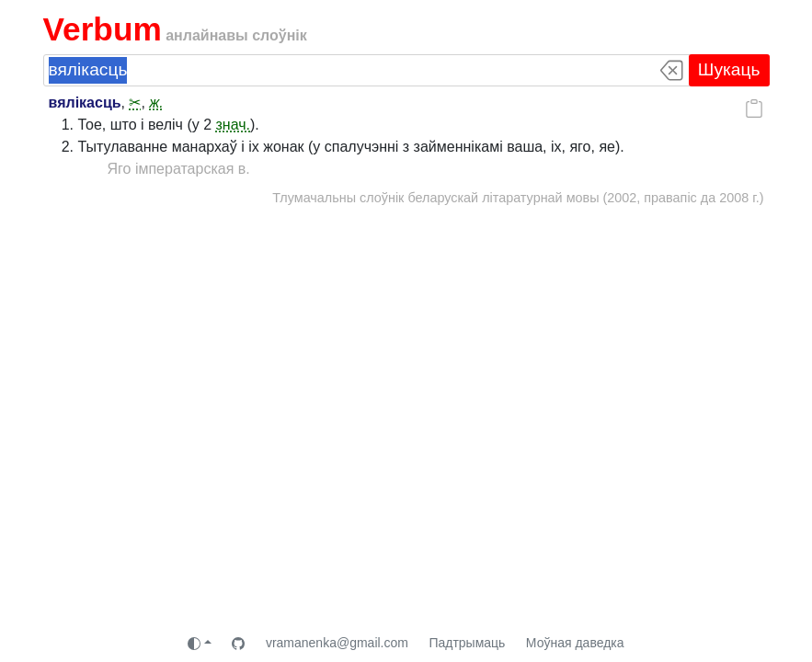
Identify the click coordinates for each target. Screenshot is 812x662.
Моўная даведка (575, 643)
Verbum (103, 29)
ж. (156, 103)
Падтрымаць (467, 643)
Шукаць (729, 69)
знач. (234, 125)
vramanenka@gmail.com (337, 643)
